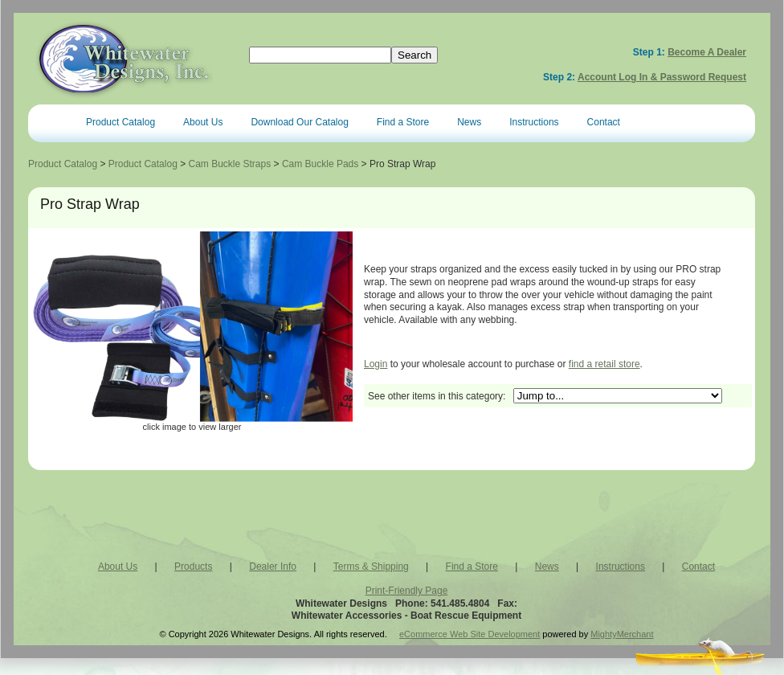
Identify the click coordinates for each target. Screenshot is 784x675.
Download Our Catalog (299, 122)
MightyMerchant (622, 634)
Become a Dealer (707, 52)
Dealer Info (273, 567)
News (469, 122)
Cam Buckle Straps (230, 164)
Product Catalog (120, 122)
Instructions (534, 122)
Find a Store (403, 122)
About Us (203, 122)
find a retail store (604, 364)
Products (193, 567)
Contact (604, 122)
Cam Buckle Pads (320, 164)
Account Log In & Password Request (662, 77)
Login (376, 364)
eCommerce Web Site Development (470, 634)
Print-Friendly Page (407, 591)
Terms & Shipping (371, 567)
